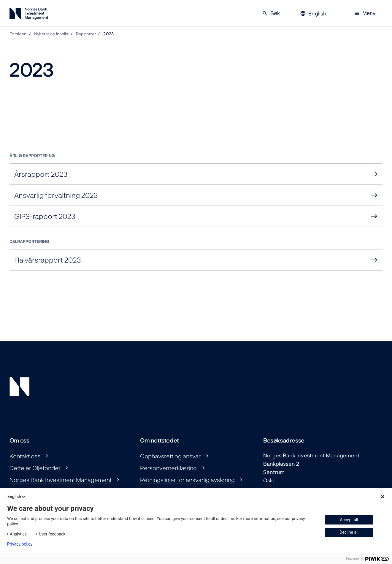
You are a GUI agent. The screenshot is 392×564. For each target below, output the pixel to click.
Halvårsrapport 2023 (48, 260)
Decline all (349, 532)
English (17, 497)
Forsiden (18, 34)
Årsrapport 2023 (41, 174)
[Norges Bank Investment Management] (29, 15)
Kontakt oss (25, 456)
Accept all (349, 520)
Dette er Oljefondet (35, 468)
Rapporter (86, 34)
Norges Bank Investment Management (61, 480)
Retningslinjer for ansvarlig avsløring (187, 480)
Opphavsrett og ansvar (170, 456)
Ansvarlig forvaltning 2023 (56, 195)
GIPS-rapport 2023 (45, 216)
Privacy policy (20, 544)
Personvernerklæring (168, 468)
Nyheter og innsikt (51, 34)
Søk (271, 13)
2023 (108, 34)
